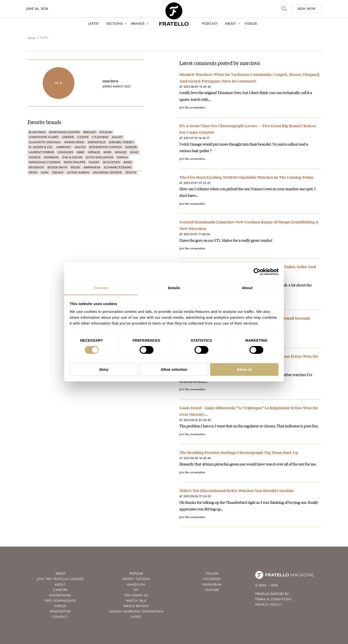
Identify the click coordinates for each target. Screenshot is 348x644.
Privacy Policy (269, 605)
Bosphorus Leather (65, 132)
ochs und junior (100, 157)
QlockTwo (112, 162)
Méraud (94, 152)
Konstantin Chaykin (106, 147)
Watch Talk (136, 601)
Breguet (90, 132)
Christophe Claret (44, 137)
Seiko (33, 172)
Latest (93, 24)
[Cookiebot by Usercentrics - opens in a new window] (257, 272)
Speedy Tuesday (136, 579)
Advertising (60, 595)
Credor (68, 137)
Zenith (131, 172)
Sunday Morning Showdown (136, 611)
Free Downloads (60, 601)
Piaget (94, 162)
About (230, 24)
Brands (138, 24)
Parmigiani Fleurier (45, 162)
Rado (128, 162)
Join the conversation (192, 107)
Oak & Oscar (72, 157)
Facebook (212, 579)
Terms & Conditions (274, 599)
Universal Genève (108, 172)
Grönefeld (97, 142)
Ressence (36, 167)
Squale (58, 172)
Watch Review (136, 606)
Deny (104, 369)
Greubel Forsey (121, 142)
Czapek (83, 137)
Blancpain (37, 132)
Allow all (244, 369)
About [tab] (247, 288)
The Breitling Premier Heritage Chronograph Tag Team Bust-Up (239, 452)
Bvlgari (106, 132)
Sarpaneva (92, 167)
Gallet (117, 137)
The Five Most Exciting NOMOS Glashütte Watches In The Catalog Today (247, 177)
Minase (121, 152)
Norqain (51, 157)
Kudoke (131, 147)
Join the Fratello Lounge (60, 579)
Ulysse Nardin (78, 172)
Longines (65, 152)
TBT (136, 590)
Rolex (76, 167)
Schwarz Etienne (118, 167)
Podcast (210, 24)
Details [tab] (174, 288)
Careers (60, 590)
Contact (60, 617)
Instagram (212, 585)
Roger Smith (57, 167)
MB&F (81, 152)
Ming (134, 152)
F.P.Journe (100, 137)
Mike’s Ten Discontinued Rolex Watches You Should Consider (237, 491)
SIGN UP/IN (306, 9)
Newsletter (60, 611)
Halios (80, 147)
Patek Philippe (75, 162)
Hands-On (136, 585)
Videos (251, 24)
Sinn (45, 172)
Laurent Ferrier (41, 152)
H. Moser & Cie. (41, 147)
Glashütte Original (45, 142)
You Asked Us (136, 595)
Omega (122, 157)
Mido (108, 152)
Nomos (35, 157)
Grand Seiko (74, 142)
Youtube (212, 590)
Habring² (64, 147)
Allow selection (174, 369)
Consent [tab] (101, 288)
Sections (115, 24)
